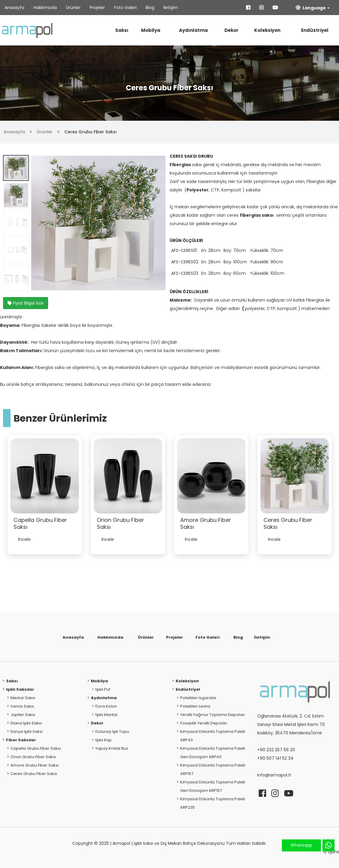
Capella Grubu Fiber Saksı (36, 748)
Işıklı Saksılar (20, 689)
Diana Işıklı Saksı (26, 723)
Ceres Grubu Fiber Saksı (91, 132)
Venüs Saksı (22, 706)
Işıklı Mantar (107, 715)
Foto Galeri (125, 8)
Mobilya (151, 30)
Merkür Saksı (23, 698)
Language (311, 8)
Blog (150, 8)
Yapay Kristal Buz (112, 748)
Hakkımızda (45, 8)
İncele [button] (24, 539)
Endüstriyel (315, 30)
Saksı (122, 30)
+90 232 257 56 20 (276, 750)
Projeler (97, 8)
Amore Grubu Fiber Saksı (35, 765)
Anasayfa (14, 8)
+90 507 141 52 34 (275, 758)
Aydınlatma (193, 30)
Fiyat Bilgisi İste (26, 303)
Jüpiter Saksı (23, 715)
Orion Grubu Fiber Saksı (33, 757)
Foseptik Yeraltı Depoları (204, 723)
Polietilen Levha (195, 706)
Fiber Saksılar (21, 740)
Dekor (231, 30)
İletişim (171, 8)
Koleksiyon (267, 30)
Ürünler (73, 8)
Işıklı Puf (103, 689)
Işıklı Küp (103, 740)
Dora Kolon (106, 706)
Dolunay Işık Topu (112, 732)
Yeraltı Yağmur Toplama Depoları (213, 715)
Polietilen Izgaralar (198, 698)
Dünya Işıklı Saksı (27, 732)
